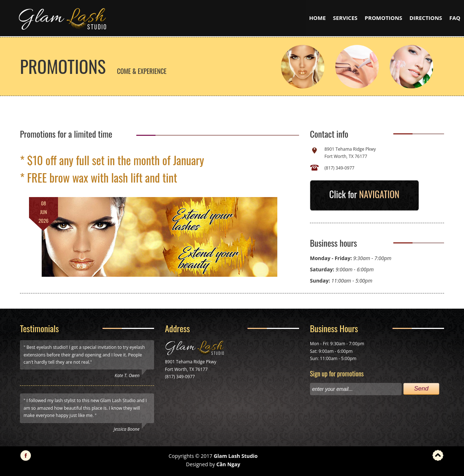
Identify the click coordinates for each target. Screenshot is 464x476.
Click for (364, 194)
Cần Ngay (228, 464)
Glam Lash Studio (236, 456)
